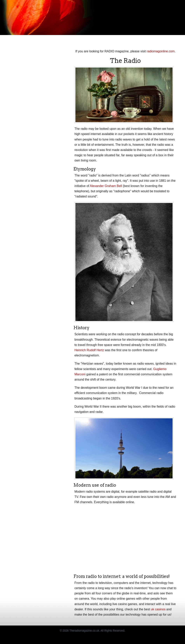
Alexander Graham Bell (106, 186)
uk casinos (158, 609)
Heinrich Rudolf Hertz (89, 350)
